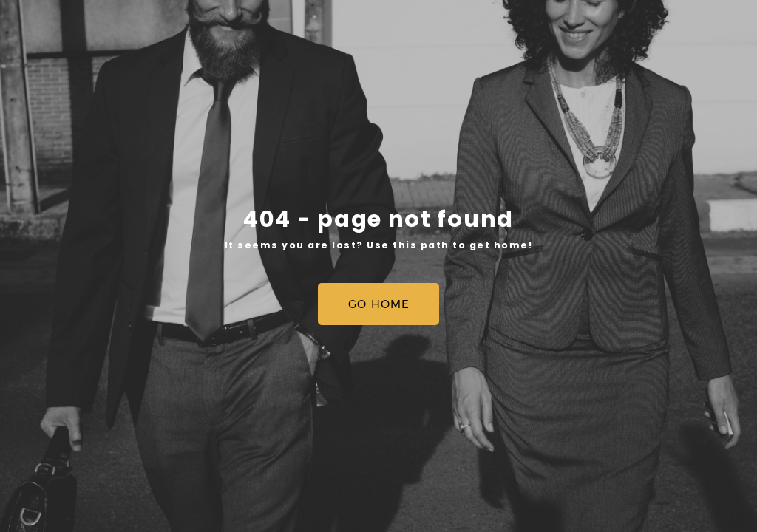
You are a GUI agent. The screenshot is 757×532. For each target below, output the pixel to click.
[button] (378, 304)
